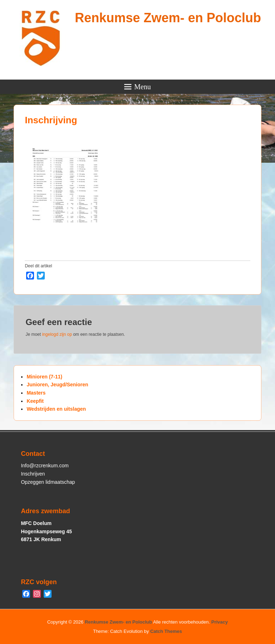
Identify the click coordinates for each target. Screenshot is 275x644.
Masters (36, 393)
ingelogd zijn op (57, 334)
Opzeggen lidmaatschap (48, 482)
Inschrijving (51, 120)
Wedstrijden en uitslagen (56, 409)
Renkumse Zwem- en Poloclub (168, 18)
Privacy (219, 622)
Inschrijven (33, 474)
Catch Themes (166, 631)
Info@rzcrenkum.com (45, 466)
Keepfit (35, 401)
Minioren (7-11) (44, 377)
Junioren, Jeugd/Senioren (57, 385)
